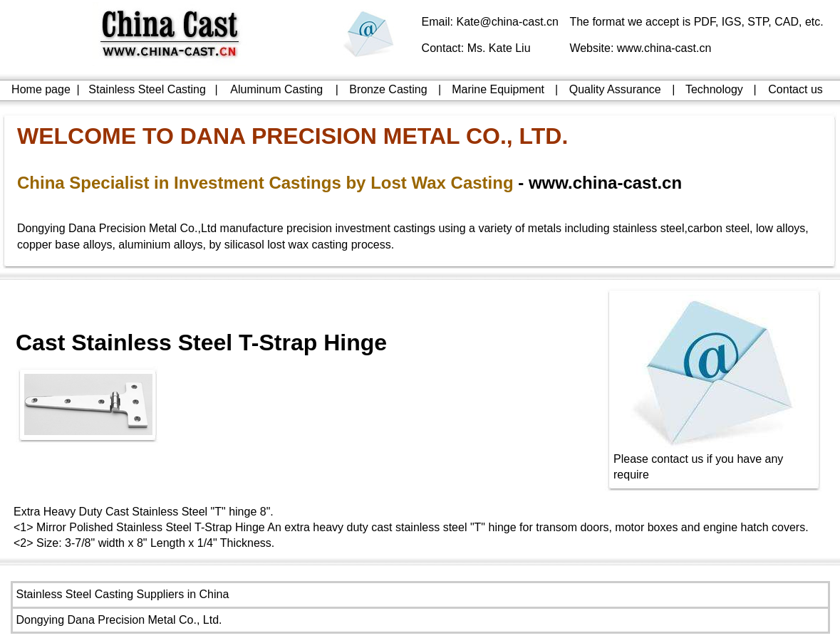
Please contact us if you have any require (715, 461)
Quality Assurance (615, 89)
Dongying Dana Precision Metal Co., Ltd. (119, 620)
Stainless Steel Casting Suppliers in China (123, 594)
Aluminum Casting (276, 89)
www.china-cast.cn (664, 48)
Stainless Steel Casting (147, 89)
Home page (41, 89)
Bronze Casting (388, 89)
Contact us (795, 89)
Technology (714, 89)
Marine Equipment (498, 89)
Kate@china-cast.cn (508, 22)
